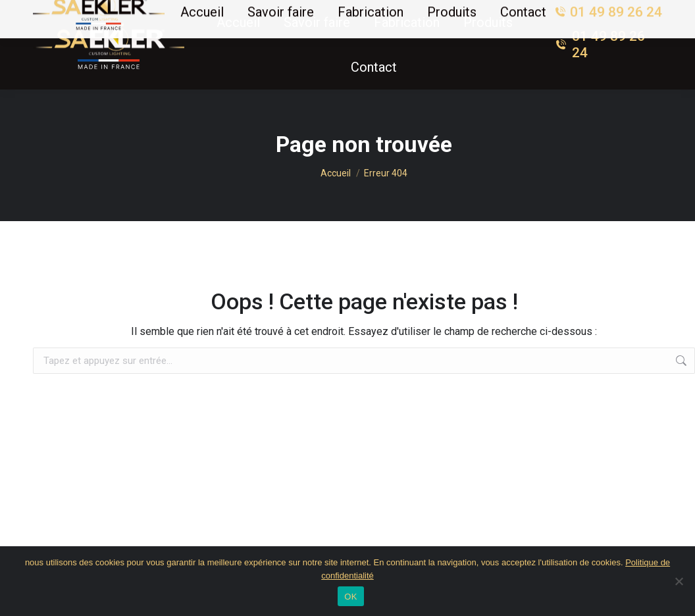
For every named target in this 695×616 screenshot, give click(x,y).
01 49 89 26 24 (600, 44)
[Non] (679, 581)
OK (350, 597)
